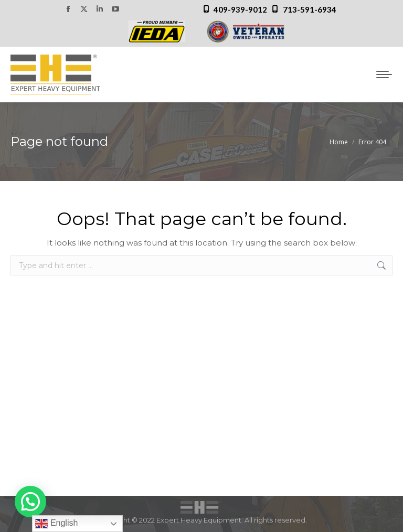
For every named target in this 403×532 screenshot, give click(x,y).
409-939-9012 (240, 9)
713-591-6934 (310, 9)
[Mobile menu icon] (384, 75)
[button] (30, 502)
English (56, 524)
